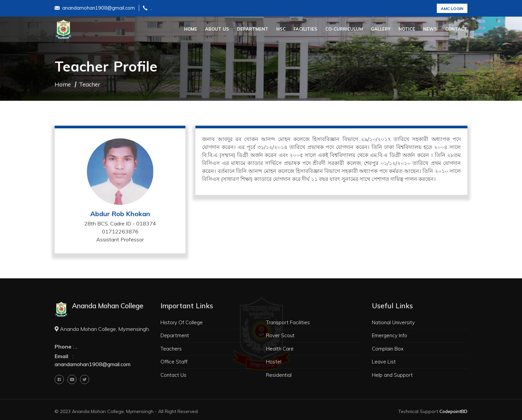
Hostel (274, 362)
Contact (456, 29)
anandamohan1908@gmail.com (95, 8)
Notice (407, 29)
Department (253, 29)
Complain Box (388, 349)
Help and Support (392, 375)
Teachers (171, 349)
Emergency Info (390, 335)
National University (393, 322)
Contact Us (173, 375)
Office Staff (174, 362)
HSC (281, 29)
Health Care (280, 349)
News (430, 29)
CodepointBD (453, 411)
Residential (279, 375)
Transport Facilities (288, 322)
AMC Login (452, 8)
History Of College (182, 322)
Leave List (384, 362)
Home (191, 29)
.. (147, 8)
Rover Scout (280, 335)
